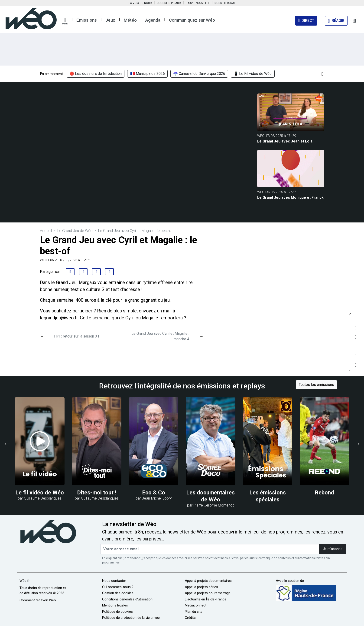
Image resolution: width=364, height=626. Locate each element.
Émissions (87, 20)
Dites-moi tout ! (97, 493)
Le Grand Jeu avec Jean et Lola (285, 141)
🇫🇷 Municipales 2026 (148, 74)
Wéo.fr (25, 581)
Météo (130, 20)
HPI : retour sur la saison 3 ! (77, 336)
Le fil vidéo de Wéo (40, 493)
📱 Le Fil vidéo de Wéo (253, 74)
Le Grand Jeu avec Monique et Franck (290, 197)
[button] (65, 21)
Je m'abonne (333, 549)
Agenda (153, 20)
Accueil (46, 231)
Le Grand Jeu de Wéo (75, 231)
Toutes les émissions (316, 385)
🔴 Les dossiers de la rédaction (96, 74)
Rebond (324, 493)
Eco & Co (154, 493)
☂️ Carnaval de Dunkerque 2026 (199, 74)
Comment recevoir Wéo (38, 600)
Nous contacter (114, 581)
